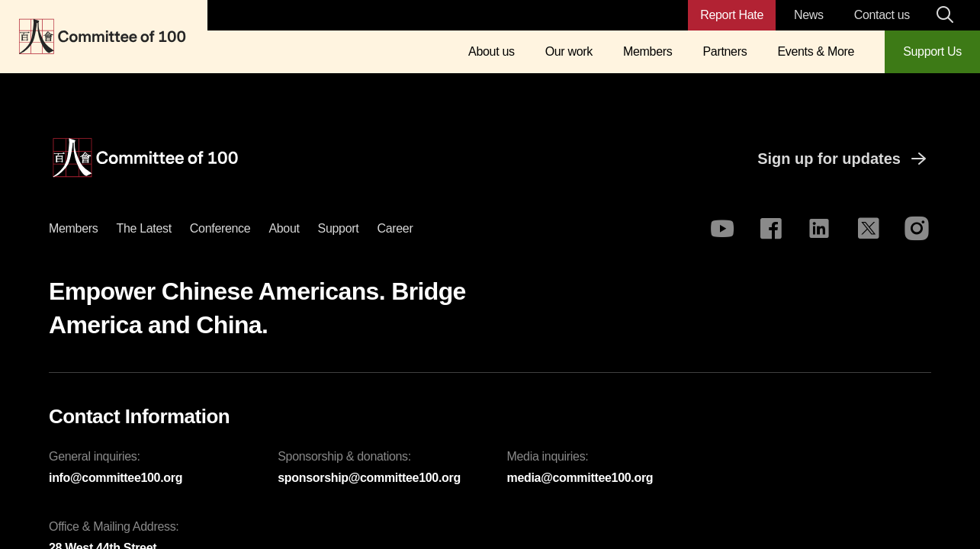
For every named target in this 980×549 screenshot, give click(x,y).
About (284, 228)
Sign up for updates (844, 159)
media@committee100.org (580, 478)
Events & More (816, 51)
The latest (143, 228)
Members (647, 51)
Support (339, 228)
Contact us (882, 15)
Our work (569, 51)
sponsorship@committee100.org (369, 478)
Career (395, 228)
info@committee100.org (116, 478)
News (809, 15)
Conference (220, 228)
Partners (725, 51)
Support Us (932, 51)
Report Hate (732, 15)
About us (492, 51)
